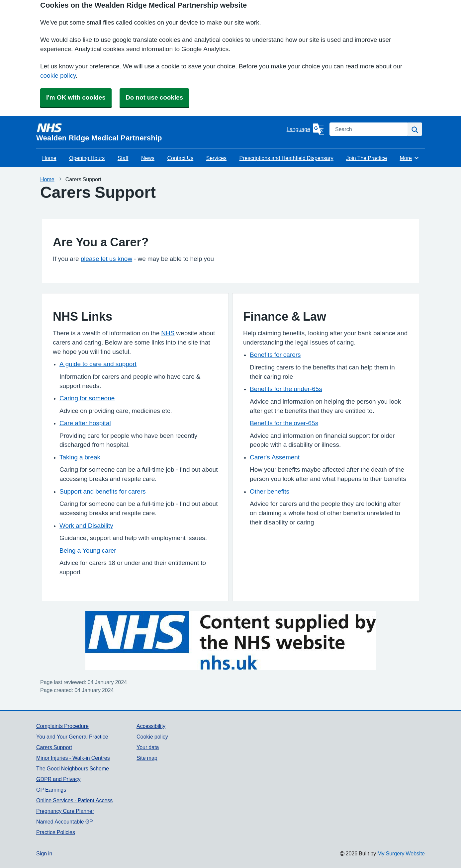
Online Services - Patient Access (74, 800)
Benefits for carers (275, 355)
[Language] (305, 129)
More (410, 158)
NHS (168, 333)
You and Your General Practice (72, 737)
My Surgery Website (401, 853)
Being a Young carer (88, 551)
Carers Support (54, 747)
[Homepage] (160, 132)
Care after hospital (85, 423)
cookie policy (58, 76)
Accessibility (151, 726)
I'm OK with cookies (76, 97)
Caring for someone (87, 398)
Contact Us (181, 158)
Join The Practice (367, 158)
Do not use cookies (154, 97)
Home (49, 158)
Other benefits (270, 491)
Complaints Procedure (62, 726)
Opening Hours (87, 158)
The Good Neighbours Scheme (73, 768)
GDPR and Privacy (58, 779)
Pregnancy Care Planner (65, 811)
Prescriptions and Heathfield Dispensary (286, 158)
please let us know (106, 259)
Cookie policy (152, 737)
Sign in (44, 853)
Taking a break (80, 457)
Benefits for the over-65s (284, 423)
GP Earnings (51, 790)
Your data (148, 747)
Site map (147, 758)
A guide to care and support (98, 364)
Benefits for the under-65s (286, 389)
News (148, 158)
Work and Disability (86, 526)
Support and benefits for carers (103, 491)
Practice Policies (56, 832)
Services (216, 158)
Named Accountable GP (65, 822)
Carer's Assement (275, 457)
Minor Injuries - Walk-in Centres (73, 758)
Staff (123, 158)
